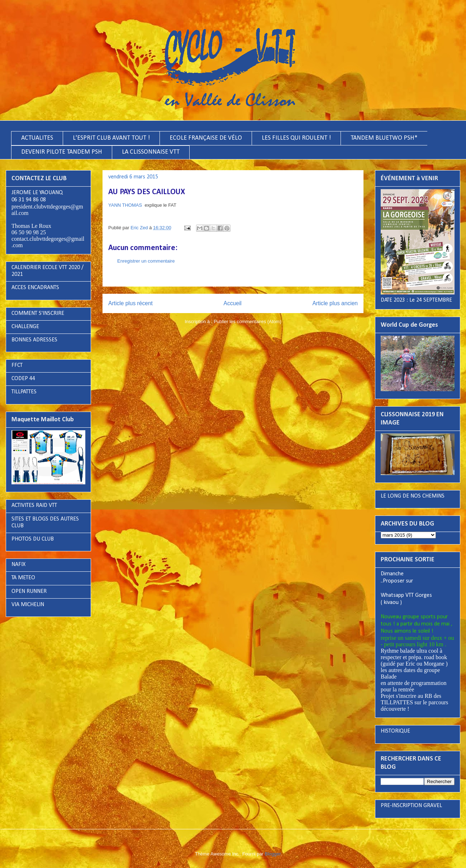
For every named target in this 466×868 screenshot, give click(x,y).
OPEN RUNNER (29, 591)
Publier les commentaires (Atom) (248, 322)
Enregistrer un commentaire (146, 261)
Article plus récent (130, 303)
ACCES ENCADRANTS (35, 288)
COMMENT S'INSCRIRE (38, 313)
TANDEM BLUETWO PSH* (384, 138)
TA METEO (23, 578)
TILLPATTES (24, 392)
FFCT (17, 365)
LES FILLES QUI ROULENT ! (296, 138)
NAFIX (18, 565)
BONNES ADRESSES (34, 340)
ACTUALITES (37, 138)
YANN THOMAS (125, 205)
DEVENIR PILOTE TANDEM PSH (62, 152)
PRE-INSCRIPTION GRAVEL (411, 806)
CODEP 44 (23, 379)
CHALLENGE (25, 327)
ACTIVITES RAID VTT (34, 505)
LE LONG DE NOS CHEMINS (413, 496)
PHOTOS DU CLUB (33, 539)
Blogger (273, 854)
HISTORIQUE (395, 731)
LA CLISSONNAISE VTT (151, 152)
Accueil (233, 303)
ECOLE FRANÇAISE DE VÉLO (206, 138)
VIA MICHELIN (28, 605)
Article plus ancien (335, 303)
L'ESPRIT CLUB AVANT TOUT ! (111, 138)
